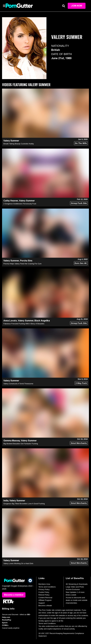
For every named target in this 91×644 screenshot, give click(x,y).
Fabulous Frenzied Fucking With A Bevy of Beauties (24, 324)
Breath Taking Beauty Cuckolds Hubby (19, 144)
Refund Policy (44, 595)
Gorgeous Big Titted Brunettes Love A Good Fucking (24, 504)
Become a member (14, 595)
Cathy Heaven (11, 201)
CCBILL (5, 625)
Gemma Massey (12, 441)
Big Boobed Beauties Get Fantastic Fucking (21, 444)
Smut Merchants (79, 443)
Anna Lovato (10, 321)
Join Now (77, 6)
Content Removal (45, 598)
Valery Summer (11, 141)
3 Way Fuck (81, 383)
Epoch (5, 623)
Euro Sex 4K (81, 263)
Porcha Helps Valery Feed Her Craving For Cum (22, 264)
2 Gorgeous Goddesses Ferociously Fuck (20, 204)
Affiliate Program (45, 600)
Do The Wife (81, 143)
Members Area (44, 584)
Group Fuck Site (79, 203)
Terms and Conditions (47, 587)
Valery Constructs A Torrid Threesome (18, 384)
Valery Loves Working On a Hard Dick (18, 563)
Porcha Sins (26, 261)
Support (42, 603)
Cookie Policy (44, 592)
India (6, 501)
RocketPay (7, 620)
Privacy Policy (44, 589)
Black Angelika (42, 321)
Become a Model (45, 606)
